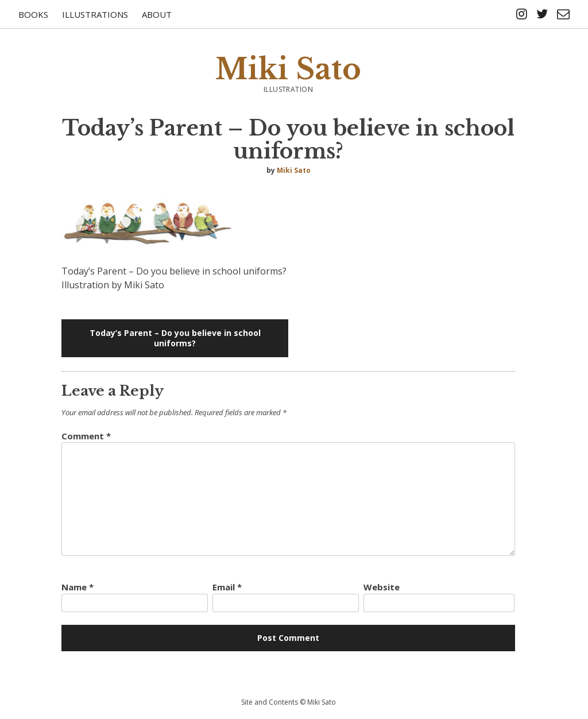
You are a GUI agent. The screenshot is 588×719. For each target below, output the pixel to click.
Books (33, 14)
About (157, 14)
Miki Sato (288, 69)
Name (78, 587)
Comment (86, 436)
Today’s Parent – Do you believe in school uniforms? (175, 338)
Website (382, 587)
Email (227, 587)
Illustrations (95, 14)
